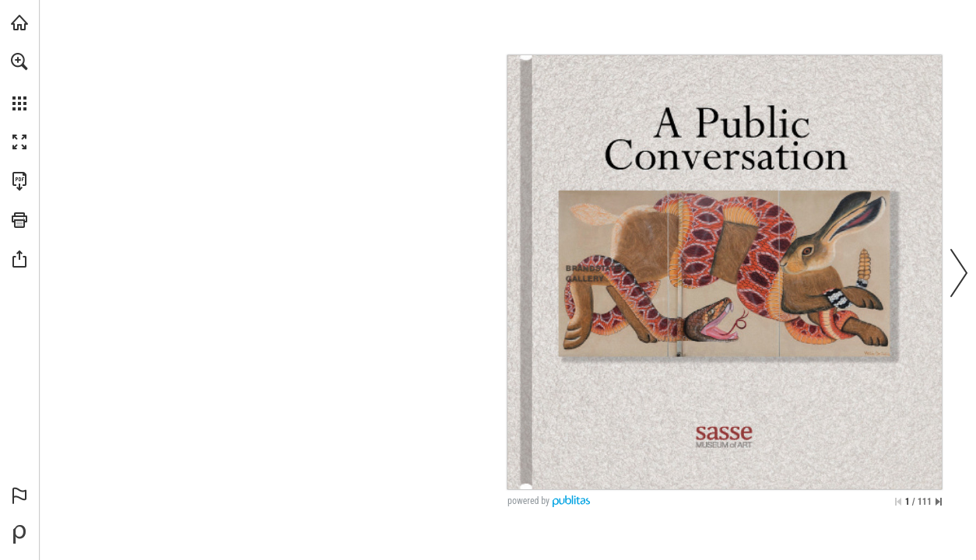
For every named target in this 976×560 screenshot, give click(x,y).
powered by (528, 501)
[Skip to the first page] (898, 502)
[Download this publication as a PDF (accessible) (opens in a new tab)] (19, 181)
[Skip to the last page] (939, 502)
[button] (19, 61)
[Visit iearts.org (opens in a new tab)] (19, 23)
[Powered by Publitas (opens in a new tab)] (19, 534)
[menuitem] (19, 82)
